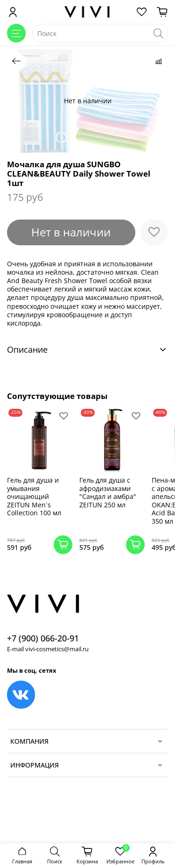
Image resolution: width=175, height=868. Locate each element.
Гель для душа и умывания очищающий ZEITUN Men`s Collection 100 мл (34, 496)
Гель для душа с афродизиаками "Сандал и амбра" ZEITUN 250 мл (108, 492)
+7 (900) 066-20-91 (43, 638)
